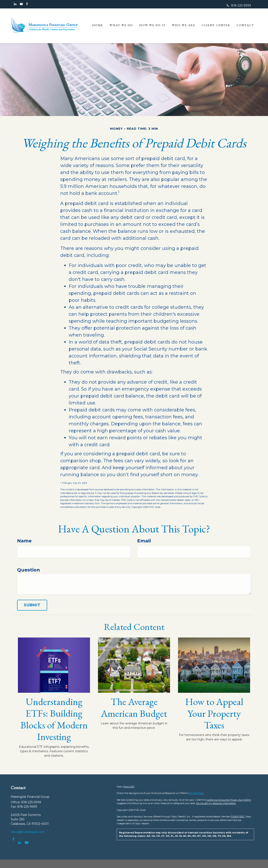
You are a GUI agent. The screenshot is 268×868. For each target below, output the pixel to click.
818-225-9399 (239, 5)
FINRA (235, 817)
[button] (121, 26)
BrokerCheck (197, 793)
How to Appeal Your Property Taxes (214, 713)
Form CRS (129, 787)
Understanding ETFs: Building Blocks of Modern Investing (54, 719)
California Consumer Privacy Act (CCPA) (229, 800)
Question (29, 570)
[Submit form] (32, 605)
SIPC (242, 817)
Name (24, 541)
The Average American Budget (134, 707)
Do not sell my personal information (216, 803)
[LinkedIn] (15, 4)
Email (144, 541)
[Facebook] (27, 4)
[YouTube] (21, 4)
